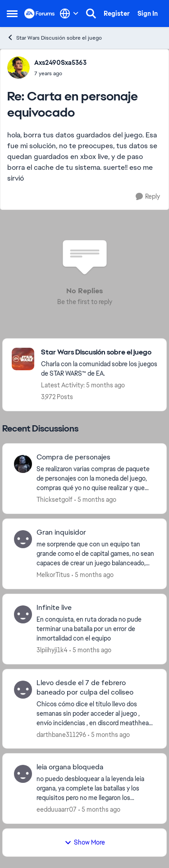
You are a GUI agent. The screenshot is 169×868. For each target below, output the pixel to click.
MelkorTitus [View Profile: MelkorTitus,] (53, 575)
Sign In (148, 14)
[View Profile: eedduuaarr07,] (23, 774)
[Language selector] (69, 14)
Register (117, 14)
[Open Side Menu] (12, 14)
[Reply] (148, 197)
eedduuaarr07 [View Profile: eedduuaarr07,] (57, 809)
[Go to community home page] (40, 14)
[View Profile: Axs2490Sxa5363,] (18, 68)
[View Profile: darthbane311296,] (23, 690)
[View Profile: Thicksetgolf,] (23, 464)
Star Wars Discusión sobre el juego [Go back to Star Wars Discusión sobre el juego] (54, 38)
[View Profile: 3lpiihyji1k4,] (23, 614)
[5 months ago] (95, 500)
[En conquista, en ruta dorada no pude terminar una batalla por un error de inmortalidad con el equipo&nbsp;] (96, 629)
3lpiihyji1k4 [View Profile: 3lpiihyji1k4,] (52, 650)
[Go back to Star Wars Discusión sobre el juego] (99, 352)
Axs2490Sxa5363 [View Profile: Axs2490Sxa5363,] (60, 63)
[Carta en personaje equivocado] (60, 73)
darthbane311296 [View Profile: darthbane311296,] (61, 734)
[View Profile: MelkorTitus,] (23, 539)
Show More (85, 842)
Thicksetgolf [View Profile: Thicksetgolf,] (55, 500)
